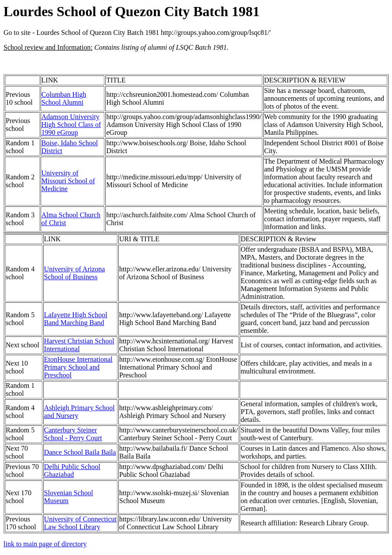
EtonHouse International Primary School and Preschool (78, 367)
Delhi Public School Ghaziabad (72, 471)
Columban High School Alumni (64, 98)
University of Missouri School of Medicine (68, 181)
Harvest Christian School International (79, 345)
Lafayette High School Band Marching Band (76, 319)
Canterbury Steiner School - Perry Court (73, 434)
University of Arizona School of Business (75, 273)
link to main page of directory (45, 544)
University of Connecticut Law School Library (80, 523)
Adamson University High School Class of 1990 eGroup (71, 125)
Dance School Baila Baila (80, 452)
